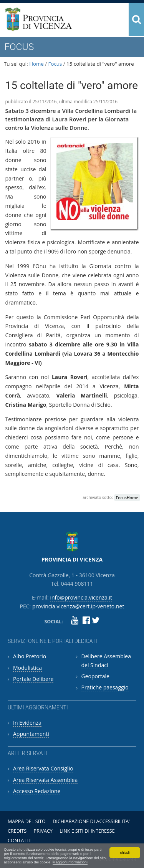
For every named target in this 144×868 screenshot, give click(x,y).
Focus (55, 64)
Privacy (43, 831)
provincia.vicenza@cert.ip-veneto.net (78, 606)
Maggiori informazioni (70, 862)
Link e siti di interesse (87, 831)
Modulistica (27, 668)
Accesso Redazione (37, 791)
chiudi (125, 852)
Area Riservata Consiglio (43, 768)
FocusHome (127, 497)
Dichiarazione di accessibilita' (91, 821)
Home (36, 64)
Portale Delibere (33, 679)
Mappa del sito (27, 821)
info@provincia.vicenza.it (81, 597)
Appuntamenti (31, 734)
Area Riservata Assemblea (45, 780)
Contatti (19, 841)
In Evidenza (27, 723)
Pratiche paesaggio (105, 687)
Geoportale (95, 676)
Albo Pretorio (30, 656)
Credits (17, 831)
